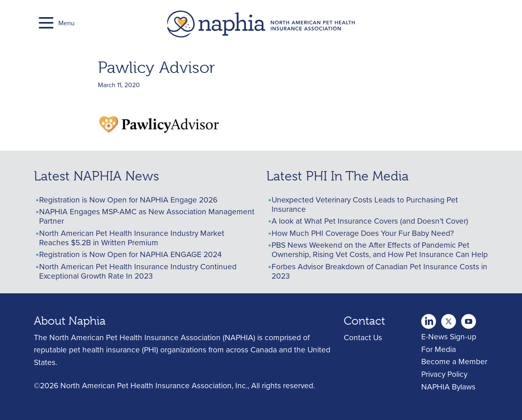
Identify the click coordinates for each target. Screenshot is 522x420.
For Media (439, 349)
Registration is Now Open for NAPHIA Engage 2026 (128, 199)
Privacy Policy (444, 374)
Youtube (449, 319)
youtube (469, 319)
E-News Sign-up (449, 336)
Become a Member (454, 361)
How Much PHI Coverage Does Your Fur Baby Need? (363, 233)
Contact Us (363, 337)
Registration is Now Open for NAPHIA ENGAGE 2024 (130, 254)
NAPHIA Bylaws (448, 386)
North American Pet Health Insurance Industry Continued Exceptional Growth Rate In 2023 (138, 271)
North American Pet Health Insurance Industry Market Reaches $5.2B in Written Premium (132, 237)
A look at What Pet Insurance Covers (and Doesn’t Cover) (370, 221)
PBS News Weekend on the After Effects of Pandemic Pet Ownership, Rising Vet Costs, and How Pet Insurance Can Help (380, 249)
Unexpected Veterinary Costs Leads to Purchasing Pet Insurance (365, 204)
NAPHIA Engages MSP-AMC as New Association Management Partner (147, 216)
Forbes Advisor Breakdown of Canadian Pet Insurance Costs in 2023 (379, 271)
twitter (429, 319)
